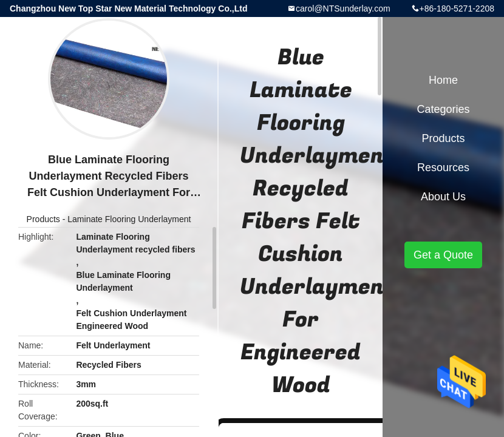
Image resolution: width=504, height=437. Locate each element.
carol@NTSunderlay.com (343, 8)
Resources (443, 168)
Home (443, 80)
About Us (443, 197)
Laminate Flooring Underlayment (129, 219)
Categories (443, 109)
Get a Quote (443, 255)
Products (43, 219)
